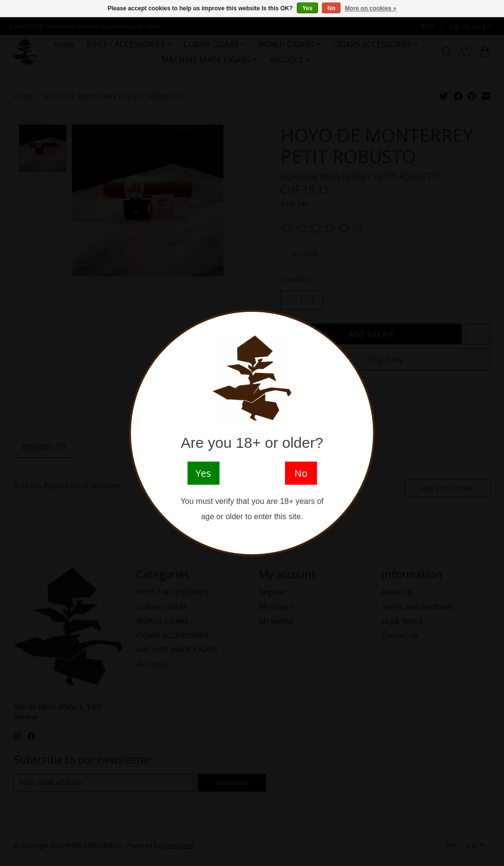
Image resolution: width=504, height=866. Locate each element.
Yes (307, 8)
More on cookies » (371, 8)
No (331, 8)
